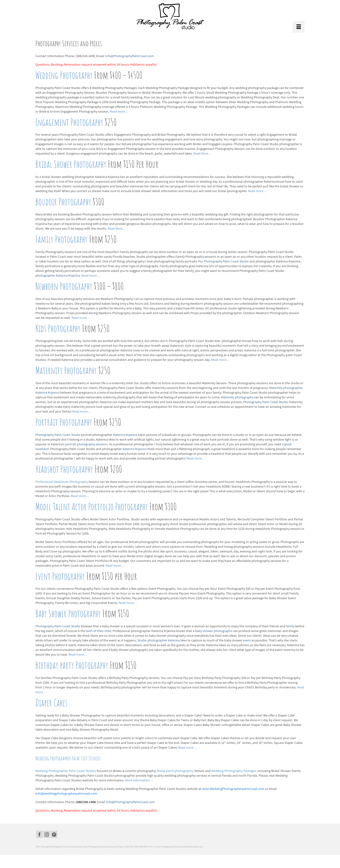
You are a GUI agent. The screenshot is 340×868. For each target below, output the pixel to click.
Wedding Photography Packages (234, 771)
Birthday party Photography (72, 665)
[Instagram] (47, 834)
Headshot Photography (64, 469)
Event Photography (60, 576)
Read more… (119, 111)
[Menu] (299, 27)
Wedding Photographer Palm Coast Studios (66, 771)
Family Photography (62, 239)
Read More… (202, 153)
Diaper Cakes (51, 703)
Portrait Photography (64, 422)
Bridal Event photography (175, 771)
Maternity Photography (66, 370)
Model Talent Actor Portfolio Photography (92, 507)
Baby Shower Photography (68, 613)
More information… (139, 780)
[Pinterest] (54, 834)
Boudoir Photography (63, 202)
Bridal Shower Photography (71, 164)
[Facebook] (39, 834)
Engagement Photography (69, 122)
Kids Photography (58, 328)
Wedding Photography (64, 75)
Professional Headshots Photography (62, 482)
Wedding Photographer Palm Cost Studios (68, 758)
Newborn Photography (64, 286)
